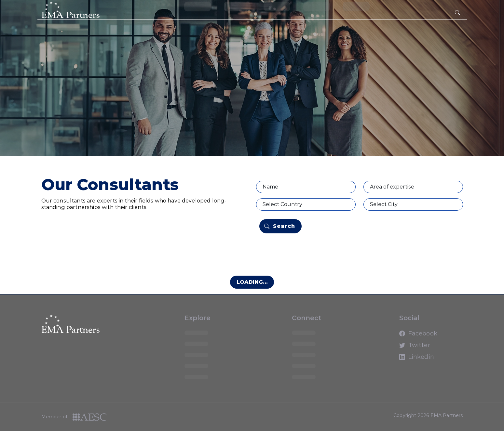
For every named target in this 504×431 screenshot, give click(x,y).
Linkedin (405, 360)
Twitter (405, 348)
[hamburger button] (457, 13)
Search (280, 226)
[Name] (306, 187)
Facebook (405, 336)
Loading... (252, 282)
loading (198, 6)
